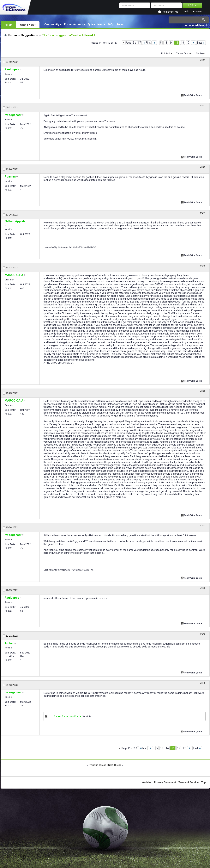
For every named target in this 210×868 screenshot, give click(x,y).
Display (199, 53)
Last (201, 43)
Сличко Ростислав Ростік (67, 716)
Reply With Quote (192, 95)
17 (188, 43)
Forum (8, 25)
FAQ (110, 24)
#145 (203, 266)
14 (171, 43)
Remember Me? (171, 12)
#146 (203, 391)
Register (198, 12)
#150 (203, 683)
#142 (203, 106)
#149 (203, 634)
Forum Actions (74, 24)
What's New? (28, 25)
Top (204, 782)
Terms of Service (189, 782)
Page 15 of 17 (133, 43)
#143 (203, 167)
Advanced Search (196, 25)
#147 (203, 526)
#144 (203, 213)
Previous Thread (98, 765)
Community (52, 24)
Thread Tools (183, 53)
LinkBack (166, 53)
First (147, 43)
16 (183, 43)
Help (187, 12)
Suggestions (30, 35)
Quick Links (95, 24)
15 (177, 43)
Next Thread (115, 765)
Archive (147, 782)
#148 (203, 588)
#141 (203, 60)
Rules (120, 24)
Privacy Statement (165, 782)
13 (166, 43)
